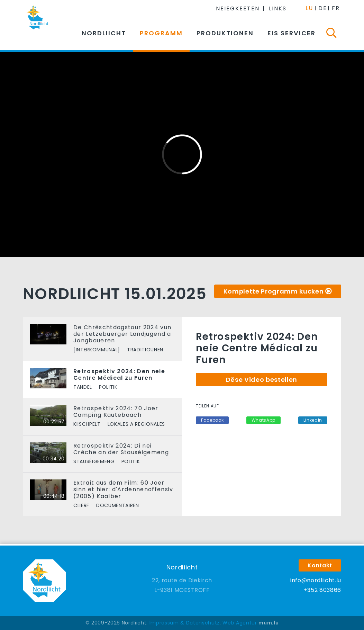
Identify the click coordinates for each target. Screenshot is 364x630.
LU (309, 8)
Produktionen (225, 33)
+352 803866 (322, 590)
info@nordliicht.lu (316, 580)
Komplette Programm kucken (274, 291)
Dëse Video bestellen (262, 380)
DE (323, 8)
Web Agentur (240, 623)
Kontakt (320, 565)
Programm (161, 33)
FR (336, 8)
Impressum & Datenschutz (185, 623)
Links (278, 8)
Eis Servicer (292, 33)
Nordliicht (104, 33)
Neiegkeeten (238, 8)
